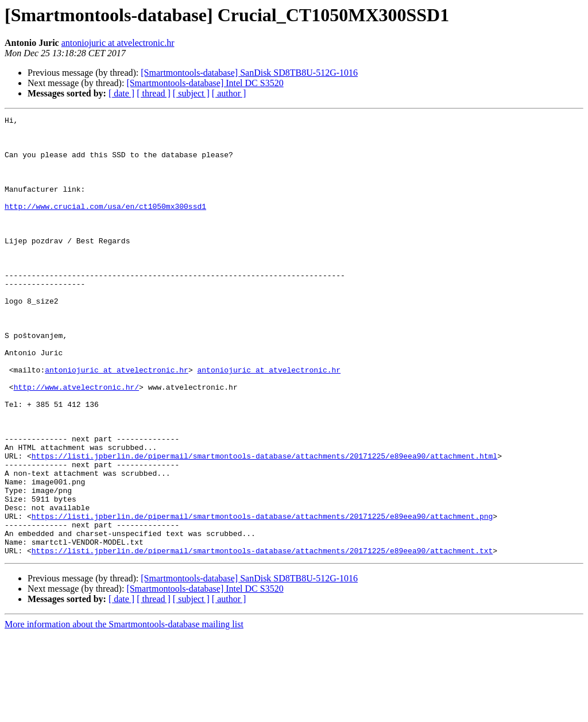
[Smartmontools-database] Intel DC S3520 (205, 83)
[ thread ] (154, 93)
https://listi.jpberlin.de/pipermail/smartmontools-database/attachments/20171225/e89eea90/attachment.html (264, 525)
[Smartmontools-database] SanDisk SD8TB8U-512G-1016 (249, 73)
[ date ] (121, 93)
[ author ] (229, 93)
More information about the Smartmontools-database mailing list (124, 712)
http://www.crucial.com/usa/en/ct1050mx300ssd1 (105, 225)
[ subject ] (191, 93)
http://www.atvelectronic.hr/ (76, 442)
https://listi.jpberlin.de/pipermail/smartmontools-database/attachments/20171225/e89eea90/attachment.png (262, 597)
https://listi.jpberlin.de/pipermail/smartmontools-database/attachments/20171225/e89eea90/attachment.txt (262, 638)
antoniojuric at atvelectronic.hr (118, 43)
